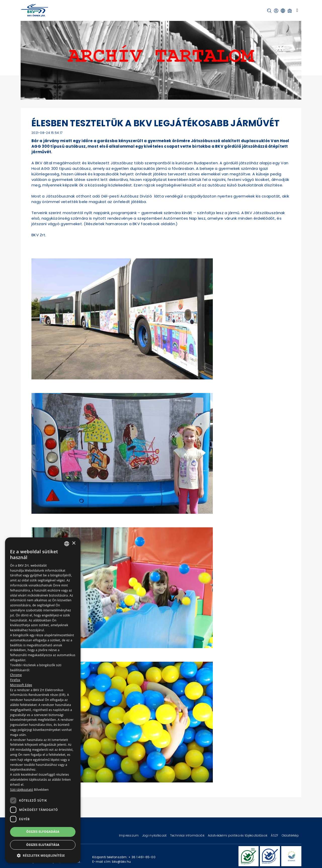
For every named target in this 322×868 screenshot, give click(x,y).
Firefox (15, 680)
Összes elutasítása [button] (43, 845)
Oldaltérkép (290, 835)
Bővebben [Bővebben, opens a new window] (41, 790)
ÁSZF (275, 835)
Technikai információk (188, 835)
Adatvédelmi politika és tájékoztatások (238, 835)
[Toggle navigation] (297, 10)
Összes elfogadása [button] (43, 832)
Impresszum (129, 835)
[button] (269, 11)
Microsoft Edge (21, 685)
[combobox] (67, 544)
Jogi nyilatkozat (155, 835)
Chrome (16, 675)
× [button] (74, 543)
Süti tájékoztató (22, 790)
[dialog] (43, 700)
